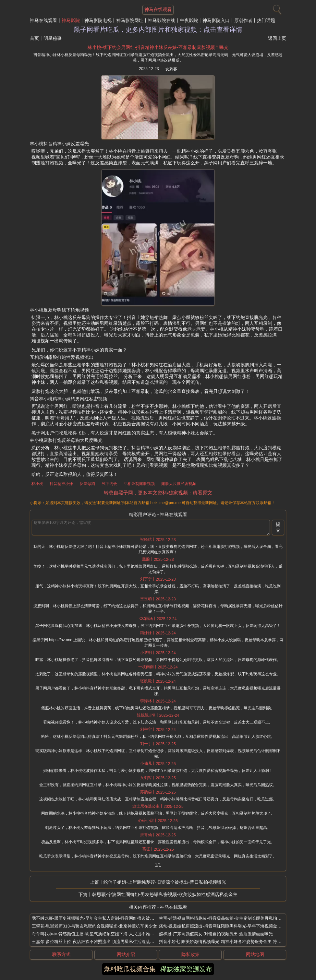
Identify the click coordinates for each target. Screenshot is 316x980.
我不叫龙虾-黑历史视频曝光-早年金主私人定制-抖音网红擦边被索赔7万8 (99, 918)
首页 (34, 38)
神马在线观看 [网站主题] (158, 9)
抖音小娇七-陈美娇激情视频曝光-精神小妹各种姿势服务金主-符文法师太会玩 (231, 942)
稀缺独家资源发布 (186, 969)
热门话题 (266, 20)
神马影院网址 (130, 20)
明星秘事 (53, 38)
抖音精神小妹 (61, 484)
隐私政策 (190, 954)
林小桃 (37, 484)
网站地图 (255, 954)
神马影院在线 (162, 20)
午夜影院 (189, 20)
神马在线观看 (43, 20)
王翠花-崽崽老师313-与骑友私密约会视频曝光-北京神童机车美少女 (94, 926)
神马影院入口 (216, 20)
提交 (278, 527)
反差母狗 (87, 484)
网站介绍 (126, 954)
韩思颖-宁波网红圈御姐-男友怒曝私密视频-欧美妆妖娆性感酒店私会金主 (165, 894)
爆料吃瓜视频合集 (130, 969)
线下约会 (109, 484)
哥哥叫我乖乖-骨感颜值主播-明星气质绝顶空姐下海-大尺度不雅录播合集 (99, 934)
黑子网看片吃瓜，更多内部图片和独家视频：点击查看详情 (158, 30)
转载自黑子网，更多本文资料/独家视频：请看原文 (158, 493)
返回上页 (277, 38)
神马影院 (71, 20)
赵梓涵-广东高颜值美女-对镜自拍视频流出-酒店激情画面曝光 (216, 934)
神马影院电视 (98, 20)
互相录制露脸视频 (139, 484)
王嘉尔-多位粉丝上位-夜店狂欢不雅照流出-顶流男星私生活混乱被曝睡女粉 (101, 942)
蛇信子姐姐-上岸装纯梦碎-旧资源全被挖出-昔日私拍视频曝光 (165, 882)
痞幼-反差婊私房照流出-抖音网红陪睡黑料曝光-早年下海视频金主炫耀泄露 (229, 926)
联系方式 (61, 954)
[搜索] (276, 8)
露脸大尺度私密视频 (179, 484)
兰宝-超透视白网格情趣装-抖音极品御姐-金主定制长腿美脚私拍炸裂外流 (226, 918)
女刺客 (171, 69)
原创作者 (243, 20)
